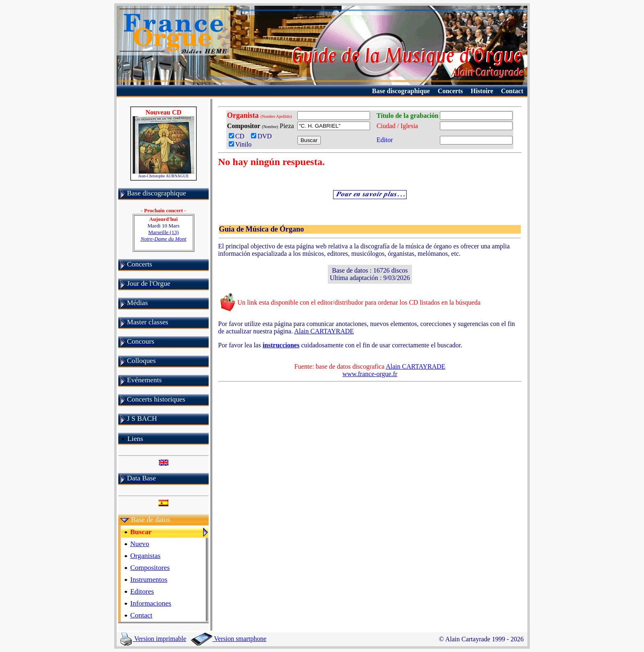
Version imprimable (153, 639)
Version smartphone (229, 639)
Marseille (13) (163, 235)
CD (238, 136)
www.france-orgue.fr (370, 374)
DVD (263, 136)
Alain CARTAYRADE (324, 331)
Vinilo (240, 144)
